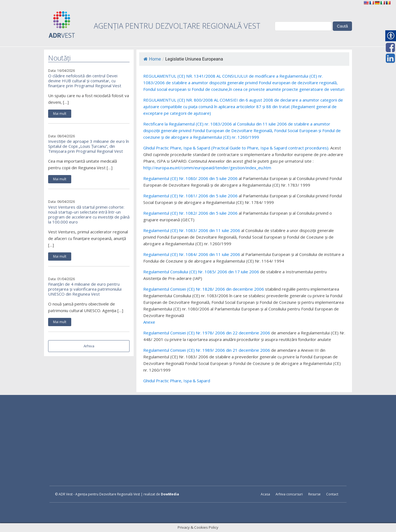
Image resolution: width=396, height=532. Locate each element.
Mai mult (60, 114)
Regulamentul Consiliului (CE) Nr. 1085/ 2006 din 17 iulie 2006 (201, 272)
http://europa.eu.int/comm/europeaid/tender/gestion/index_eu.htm (207, 168)
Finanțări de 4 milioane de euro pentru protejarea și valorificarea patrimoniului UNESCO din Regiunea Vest (85, 289)
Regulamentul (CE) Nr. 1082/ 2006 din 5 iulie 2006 (190, 213)
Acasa (265, 494)
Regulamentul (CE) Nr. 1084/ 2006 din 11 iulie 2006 (192, 254)
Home (152, 59)
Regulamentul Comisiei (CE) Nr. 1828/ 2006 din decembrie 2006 (204, 289)
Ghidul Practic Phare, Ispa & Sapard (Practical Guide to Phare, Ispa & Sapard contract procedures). (236, 148)
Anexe (149, 322)
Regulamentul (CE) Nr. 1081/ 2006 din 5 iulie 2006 (190, 196)
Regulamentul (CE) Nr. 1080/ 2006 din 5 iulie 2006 (190, 178)
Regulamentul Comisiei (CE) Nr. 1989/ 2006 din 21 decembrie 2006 (207, 350)
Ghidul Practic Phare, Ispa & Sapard (177, 381)
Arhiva (89, 346)
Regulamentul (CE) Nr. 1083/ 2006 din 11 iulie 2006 (192, 230)
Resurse (314, 494)
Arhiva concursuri (289, 494)
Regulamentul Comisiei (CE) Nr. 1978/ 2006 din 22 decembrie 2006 (207, 333)
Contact (332, 494)
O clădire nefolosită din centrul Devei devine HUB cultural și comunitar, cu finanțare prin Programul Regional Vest (85, 81)
